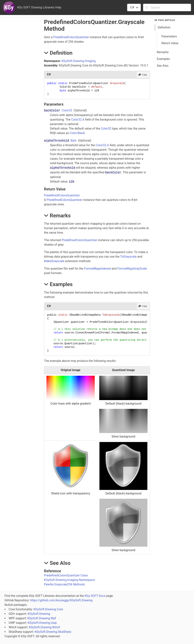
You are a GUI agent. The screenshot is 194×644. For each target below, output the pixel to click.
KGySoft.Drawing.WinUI (45, 627)
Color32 (67, 110)
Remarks (163, 52)
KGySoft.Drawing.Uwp (42, 623)
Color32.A (78, 120)
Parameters (169, 36)
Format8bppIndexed (97, 269)
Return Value (170, 43)
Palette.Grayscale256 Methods (64, 584)
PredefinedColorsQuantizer (71, 37)
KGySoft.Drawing (39, 614)
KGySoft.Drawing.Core (48, 609)
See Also (163, 66)
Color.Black (77, 133)
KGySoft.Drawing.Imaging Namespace (69, 580)
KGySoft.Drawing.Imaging (78, 61)
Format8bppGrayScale (132, 269)
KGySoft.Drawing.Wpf (42, 618)
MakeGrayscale (54, 261)
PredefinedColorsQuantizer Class (66, 575)
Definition (164, 27)
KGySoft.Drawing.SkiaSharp (53, 632)
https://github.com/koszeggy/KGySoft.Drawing (61, 600)
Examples (163, 59)
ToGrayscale (128, 257)
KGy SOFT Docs (95, 596)
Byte (73, 141)
